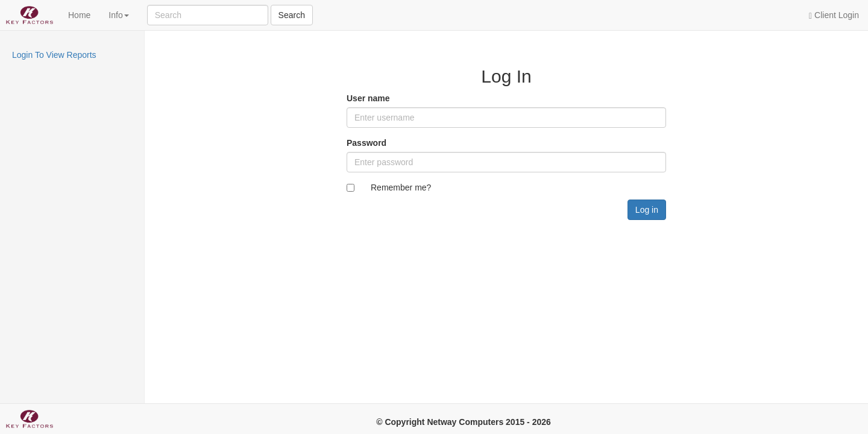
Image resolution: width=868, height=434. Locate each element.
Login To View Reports (54, 55)
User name (368, 98)
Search (292, 15)
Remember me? (401, 187)
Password (366, 143)
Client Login (834, 15)
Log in (647, 210)
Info (118, 15)
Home (79, 15)
